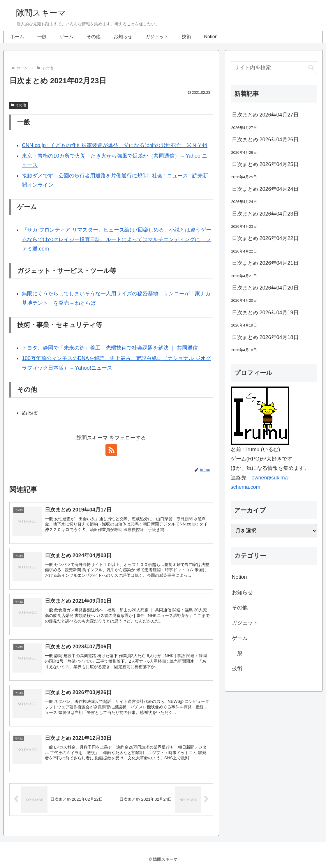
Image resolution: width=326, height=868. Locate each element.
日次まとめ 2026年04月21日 (265, 263)
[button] (311, 67)
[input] (274, 68)
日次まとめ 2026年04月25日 (265, 164)
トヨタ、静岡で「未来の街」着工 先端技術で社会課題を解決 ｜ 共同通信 (110, 348)
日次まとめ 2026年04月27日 (265, 115)
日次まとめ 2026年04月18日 (265, 337)
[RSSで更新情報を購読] (111, 450)
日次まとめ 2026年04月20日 (265, 288)
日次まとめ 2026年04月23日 (265, 214)
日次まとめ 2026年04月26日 (265, 140)
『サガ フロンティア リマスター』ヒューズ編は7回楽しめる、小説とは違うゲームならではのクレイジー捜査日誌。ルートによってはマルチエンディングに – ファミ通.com (117, 239)
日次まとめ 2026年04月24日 (265, 189)
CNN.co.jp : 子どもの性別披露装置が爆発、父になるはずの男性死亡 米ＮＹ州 (115, 145)
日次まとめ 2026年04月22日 (265, 238)
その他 (19, 105)
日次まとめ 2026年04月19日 (265, 313)
